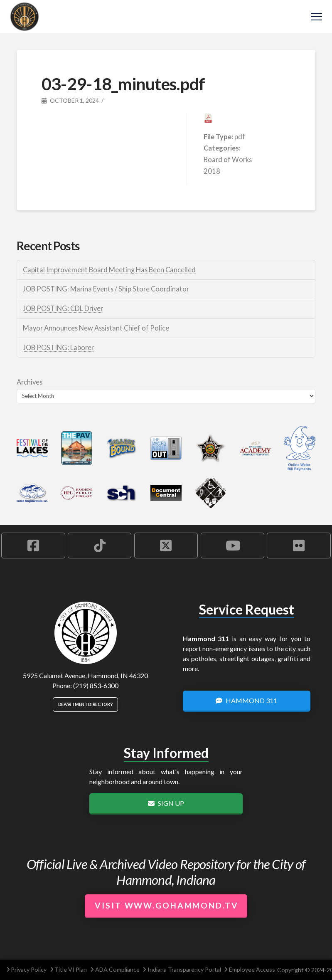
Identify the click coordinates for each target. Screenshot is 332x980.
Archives (30, 382)
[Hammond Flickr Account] (299, 546)
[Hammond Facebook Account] (33, 546)
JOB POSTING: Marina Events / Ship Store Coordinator (106, 289)
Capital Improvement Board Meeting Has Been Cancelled (109, 270)
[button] (316, 17)
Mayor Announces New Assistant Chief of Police (96, 328)
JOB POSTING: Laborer (58, 347)
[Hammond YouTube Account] (232, 546)
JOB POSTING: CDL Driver (63, 308)
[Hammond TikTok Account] (100, 546)
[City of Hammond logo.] (86, 633)
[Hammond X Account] (166, 546)
